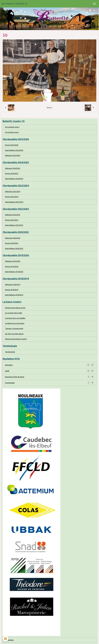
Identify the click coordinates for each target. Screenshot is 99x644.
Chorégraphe (10, 383)
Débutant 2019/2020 (13, 261)
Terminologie (10, 352)
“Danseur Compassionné (14, 329)
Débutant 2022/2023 (13, 215)
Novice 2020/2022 (12, 243)
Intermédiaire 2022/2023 (14, 225)
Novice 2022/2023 (12, 220)
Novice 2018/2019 (12, 290)
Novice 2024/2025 (12, 173)
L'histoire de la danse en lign (15, 308)
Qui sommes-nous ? (12, 127)
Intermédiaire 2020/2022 (14, 248)
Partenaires (9, 640)
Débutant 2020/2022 (13, 238)
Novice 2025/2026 (12, 145)
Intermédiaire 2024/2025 (14, 179)
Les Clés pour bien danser (14, 334)
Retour (49, 108)
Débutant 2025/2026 (13, 155)
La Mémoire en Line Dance (15, 323)
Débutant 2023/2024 (13, 192)
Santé (7, 371)
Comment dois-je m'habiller (15, 318)
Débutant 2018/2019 (13, 285)
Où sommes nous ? (12, 132)
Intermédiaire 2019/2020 (14, 272)
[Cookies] (5, 639)
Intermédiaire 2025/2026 (14, 150)
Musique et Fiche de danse (15, 377)
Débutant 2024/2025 (13, 168)
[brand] (15, 4)
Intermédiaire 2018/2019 (14, 295)
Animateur (9, 365)
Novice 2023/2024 (12, 197)
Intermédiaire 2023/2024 (14, 202)
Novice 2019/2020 (12, 267)
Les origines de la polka (14, 313)
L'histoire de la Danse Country (16, 339)
